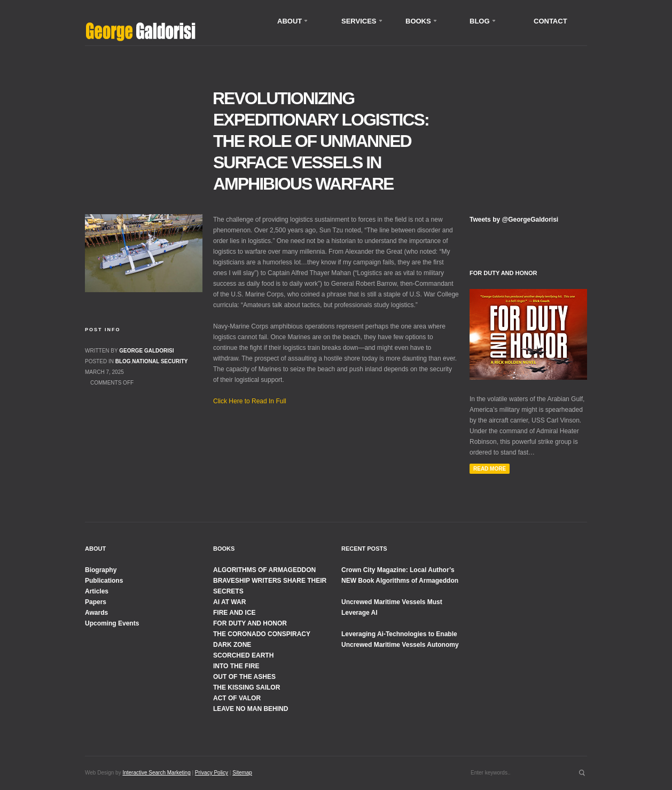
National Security (160, 361)
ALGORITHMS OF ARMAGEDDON (264, 570)
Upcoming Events (112, 623)
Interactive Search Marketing (156, 773)
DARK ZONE (232, 645)
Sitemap (242, 773)
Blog (123, 361)
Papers (96, 602)
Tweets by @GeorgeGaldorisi (514, 220)
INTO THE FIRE (236, 666)
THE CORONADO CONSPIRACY (262, 634)
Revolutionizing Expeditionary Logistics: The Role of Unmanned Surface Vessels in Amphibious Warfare (321, 141)
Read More (490, 469)
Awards (96, 613)
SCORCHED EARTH (243, 655)
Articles (97, 591)
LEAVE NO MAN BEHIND (251, 709)
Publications (104, 581)
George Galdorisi (146, 351)
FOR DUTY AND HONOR (250, 623)
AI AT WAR (229, 602)
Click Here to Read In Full (250, 401)
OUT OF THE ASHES (244, 677)
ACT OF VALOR (237, 698)
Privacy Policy (212, 773)
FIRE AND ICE (235, 613)
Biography (101, 570)
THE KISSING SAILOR (247, 687)
